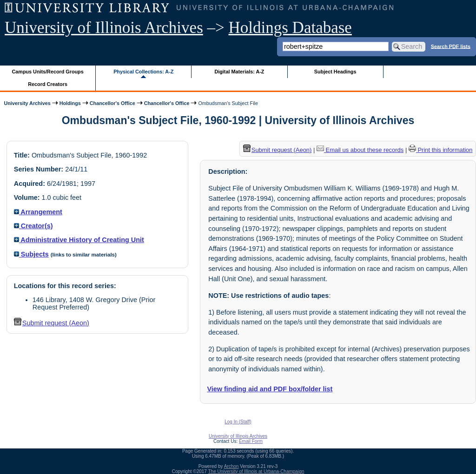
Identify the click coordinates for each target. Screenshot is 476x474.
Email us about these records (360, 150)
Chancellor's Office (112, 103)
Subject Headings (335, 72)
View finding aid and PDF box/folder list (270, 389)
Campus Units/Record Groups (48, 72)
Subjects (31, 254)
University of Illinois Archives (104, 28)
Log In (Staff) (238, 422)
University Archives (27, 103)
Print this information (441, 150)
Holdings (70, 103)
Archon (231, 466)
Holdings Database (290, 28)
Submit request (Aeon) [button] (52, 323)
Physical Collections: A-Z (143, 72)
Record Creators (48, 84)
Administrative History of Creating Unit (79, 240)
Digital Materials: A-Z (239, 72)
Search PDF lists (451, 46)
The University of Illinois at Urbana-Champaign (256, 471)
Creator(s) (33, 226)
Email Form (251, 441)
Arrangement (38, 212)
